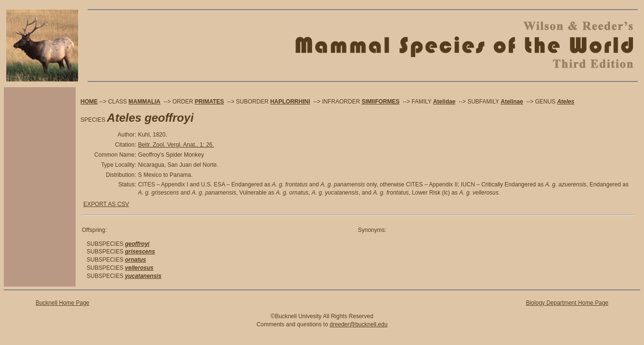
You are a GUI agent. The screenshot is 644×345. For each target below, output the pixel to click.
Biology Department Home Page (567, 303)
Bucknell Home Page (62, 303)
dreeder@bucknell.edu (358, 324)
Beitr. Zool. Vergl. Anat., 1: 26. (176, 145)
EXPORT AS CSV (106, 204)
